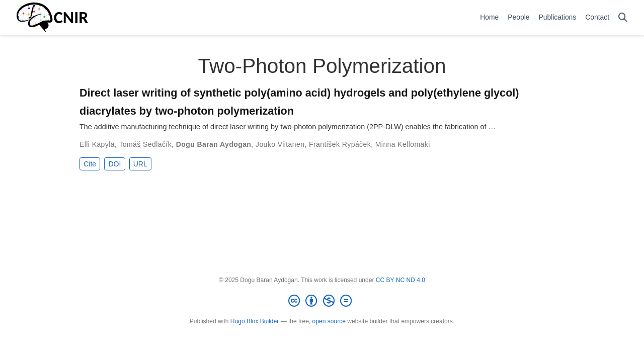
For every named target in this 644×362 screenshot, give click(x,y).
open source (329, 321)
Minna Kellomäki (403, 144)
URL (140, 164)
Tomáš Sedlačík (145, 144)
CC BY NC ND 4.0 (400, 280)
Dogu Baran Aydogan (214, 144)
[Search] (623, 18)
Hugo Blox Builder (255, 321)
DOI (114, 164)
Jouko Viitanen (280, 144)
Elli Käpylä (97, 144)
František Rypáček (340, 144)
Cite (90, 164)
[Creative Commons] (322, 301)
